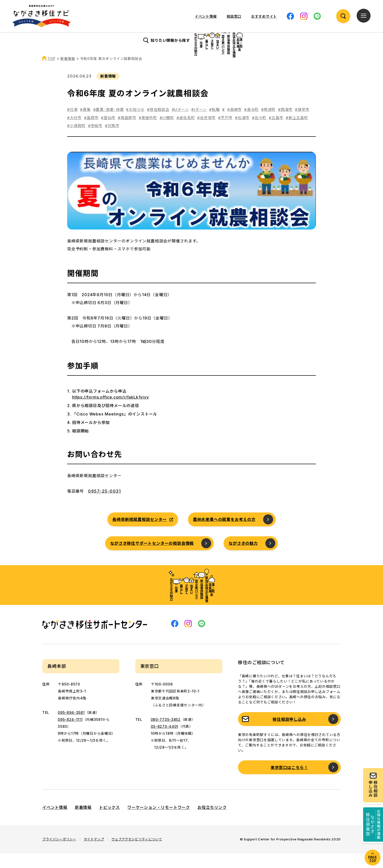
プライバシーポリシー (59, 854)
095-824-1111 (70, 734)
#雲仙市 (108, 132)
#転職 (214, 124)
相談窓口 (234, 16)
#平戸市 (225, 132)
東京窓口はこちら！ (289, 782)
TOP (51, 73)
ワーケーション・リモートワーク (159, 822)
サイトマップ (94, 854)
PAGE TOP (372, 859)
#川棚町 (167, 132)
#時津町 (268, 124)
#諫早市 (302, 124)
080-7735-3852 (166, 734)
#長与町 (251, 124)
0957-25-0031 (104, 506)
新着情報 (68, 73)
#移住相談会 (158, 124)
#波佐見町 (186, 132)
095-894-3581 (71, 727)
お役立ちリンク (212, 822)
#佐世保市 (206, 132)
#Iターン (199, 124)
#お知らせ (135, 124)
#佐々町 (259, 132)
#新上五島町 (297, 132)
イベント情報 (206, 16)
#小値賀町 (76, 140)
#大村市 (74, 132)
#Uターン (180, 124)
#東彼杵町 (148, 132)
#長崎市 (235, 124)
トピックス (109, 822)
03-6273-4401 (165, 741)
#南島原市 (127, 132)
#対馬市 (112, 140)
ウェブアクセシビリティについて (137, 854)
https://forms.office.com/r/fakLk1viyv (111, 412)
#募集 (85, 124)
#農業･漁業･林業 (109, 124)
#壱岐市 (95, 140)
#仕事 (72, 124)
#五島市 (276, 132)
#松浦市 (242, 132)
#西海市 (285, 124)
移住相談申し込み (289, 734)
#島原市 (91, 132)
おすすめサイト (264, 16)
